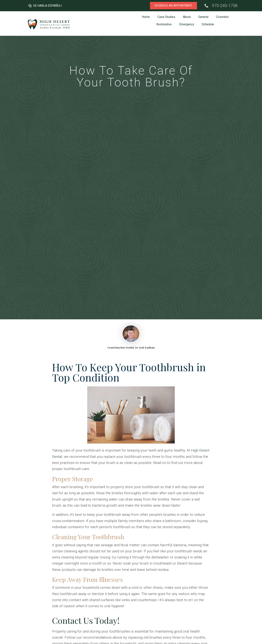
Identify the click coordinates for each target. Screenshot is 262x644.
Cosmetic (222, 17)
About (187, 17)
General (203, 17)
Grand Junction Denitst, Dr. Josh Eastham (131, 347)
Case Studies (166, 17)
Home (146, 17)
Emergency (187, 24)
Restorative (164, 24)
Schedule (208, 24)
